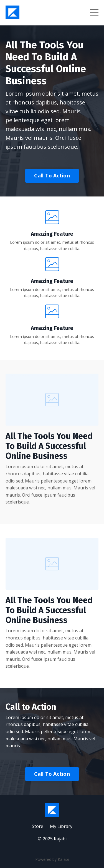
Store (38, 826)
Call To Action (52, 175)
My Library (61, 826)
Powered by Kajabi (52, 859)
